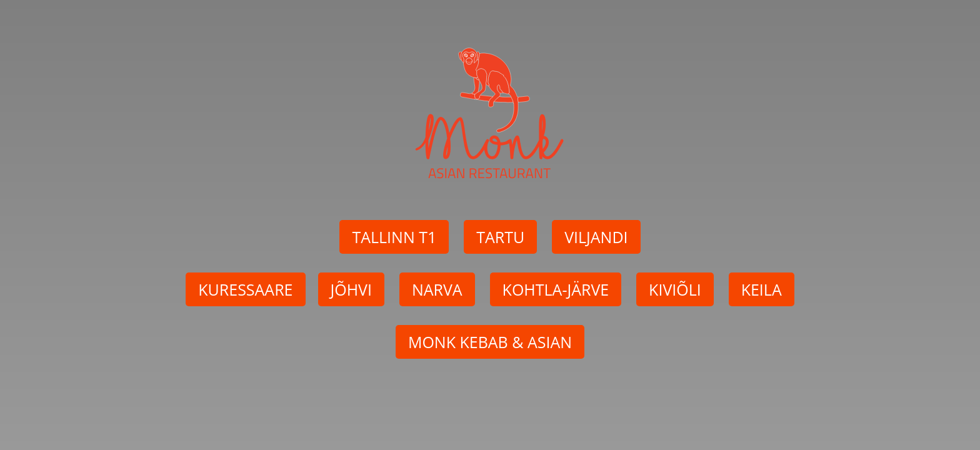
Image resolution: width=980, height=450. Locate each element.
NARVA (437, 289)
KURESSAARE (245, 289)
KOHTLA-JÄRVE (556, 289)
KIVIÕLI (675, 289)
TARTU (500, 237)
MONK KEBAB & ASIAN (490, 342)
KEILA (762, 289)
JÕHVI (351, 289)
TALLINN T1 (394, 237)
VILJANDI (596, 237)
